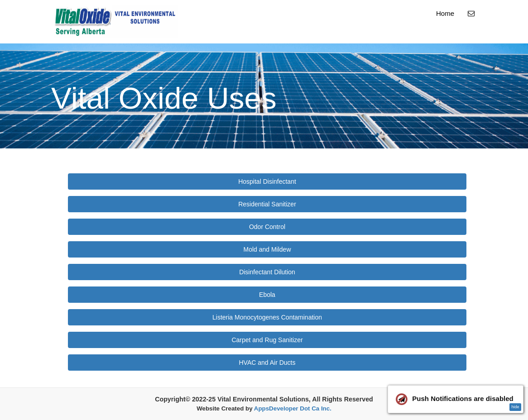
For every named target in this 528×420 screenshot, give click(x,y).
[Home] (116, 22)
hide (515, 407)
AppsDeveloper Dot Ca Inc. (293, 408)
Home (445, 13)
